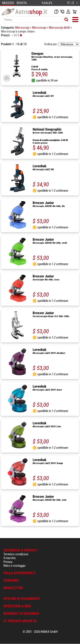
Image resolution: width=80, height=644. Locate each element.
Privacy (8, 562)
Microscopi (23, 28)
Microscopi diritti (60, 28)
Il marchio (10, 558)
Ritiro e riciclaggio (15, 566)
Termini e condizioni (16, 554)
